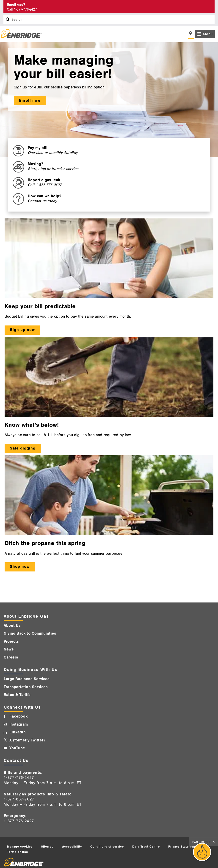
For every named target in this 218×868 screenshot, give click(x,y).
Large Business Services (27, 679)
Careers (11, 657)
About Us (12, 626)
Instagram (19, 724)
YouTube (17, 748)
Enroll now (30, 101)
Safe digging (23, 448)
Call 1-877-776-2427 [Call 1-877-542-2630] (22, 10)
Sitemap (47, 847)
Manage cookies (20, 847)
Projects (11, 642)
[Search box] (8, 20)
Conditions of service (107, 847)
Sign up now (22, 330)
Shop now (20, 567)
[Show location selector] (191, 35)
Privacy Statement (182, 847)
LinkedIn (18, 732)
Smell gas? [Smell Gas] (16, 5)
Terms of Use (18, 852)
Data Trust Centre (146, 847)
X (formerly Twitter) (27, 740)
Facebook (18, 716)
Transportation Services (26, 687)
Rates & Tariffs (17, 695)
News (9, 649)
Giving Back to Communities (30, 633)
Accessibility (72, 847)
